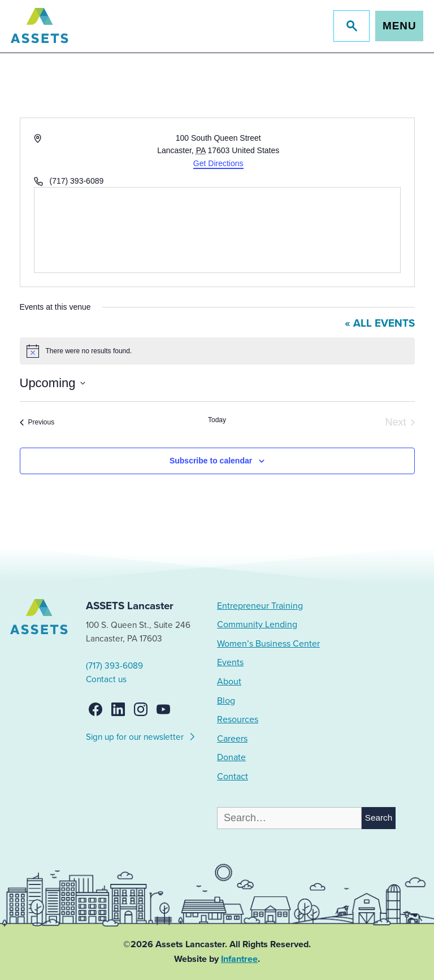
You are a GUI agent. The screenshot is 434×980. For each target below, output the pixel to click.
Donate (231, 757)
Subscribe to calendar (211, 461)
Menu (399, 26)
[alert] (217, 351)
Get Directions (218, 163)
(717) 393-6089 (114, 666)
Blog (226, 701)
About (229, 682)
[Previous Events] (37, 422)
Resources (238, 719)
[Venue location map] (217, 230)
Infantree (239, 959)
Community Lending (257, 625)
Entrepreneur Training (260, 606)
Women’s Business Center (268, 644)
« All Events (380, 323)
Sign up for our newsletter (141, 735)
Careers (232, 739)
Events (230, 662)
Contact (233, 777)
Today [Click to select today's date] (217, 420)
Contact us (106, 679)
